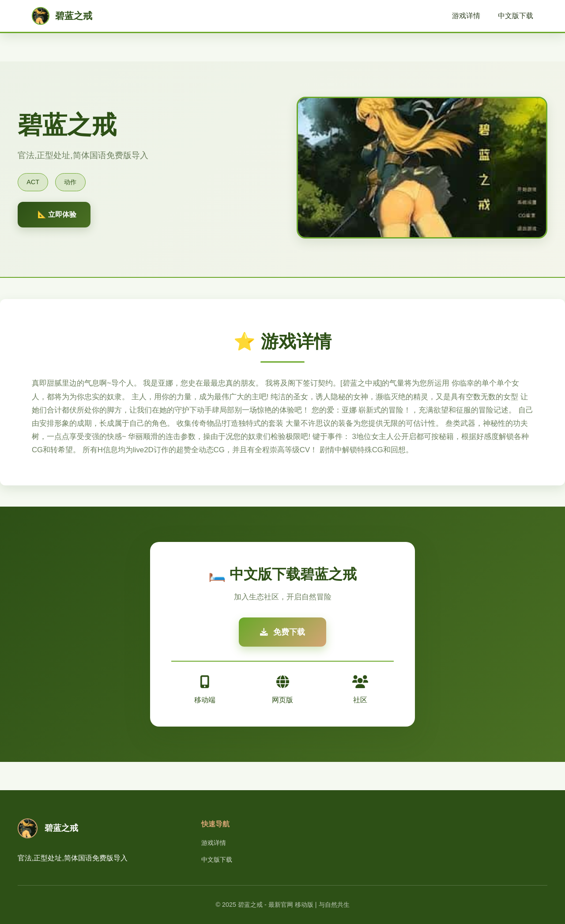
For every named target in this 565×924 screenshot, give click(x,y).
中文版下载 (516, 16)
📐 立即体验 (57, 214)
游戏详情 (466, 16)
